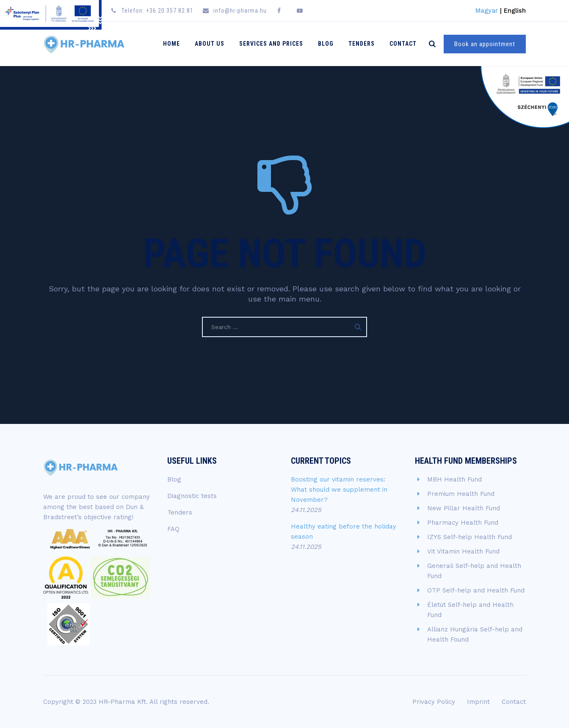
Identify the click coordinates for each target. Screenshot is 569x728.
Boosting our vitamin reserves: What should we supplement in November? (339, 490)
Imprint (478, 702)
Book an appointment (485, 44)
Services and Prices (271, 44)
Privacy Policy (434, 702)
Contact (403, 44)
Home (171, 44)
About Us (210, 44)
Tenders (362, 44)
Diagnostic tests (192, 496)
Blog (326, 44)
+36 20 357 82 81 (170, 11)
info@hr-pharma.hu (240, 11)
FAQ (173, 529)
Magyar (487, 11)
